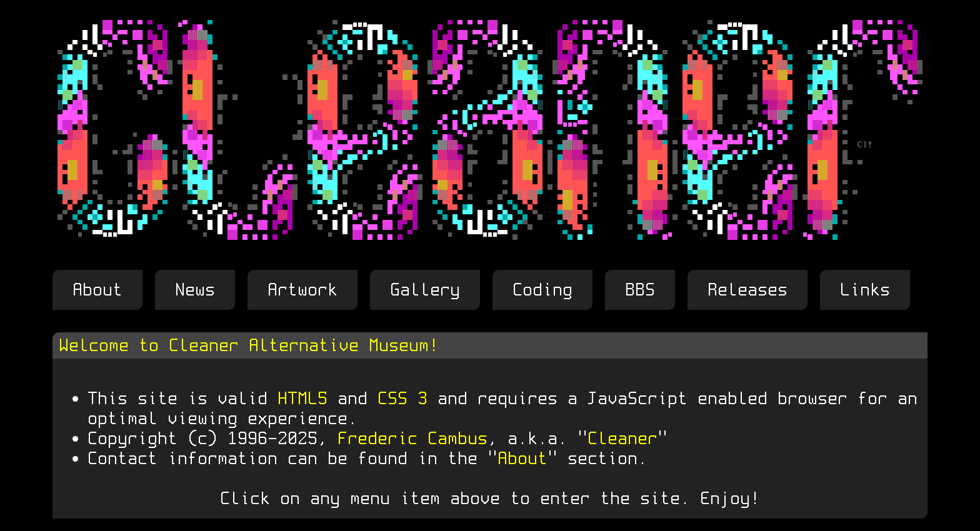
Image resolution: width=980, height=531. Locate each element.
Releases (747, 290)
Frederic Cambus (412, 438)
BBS (640, 290)
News (195, 290)
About (97, 290)
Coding (542, 290)
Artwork (302, 290)
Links (865, 290)
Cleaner (622, 438)
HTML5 (302, 398)
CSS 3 (402, 398)
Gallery (425, 290)
